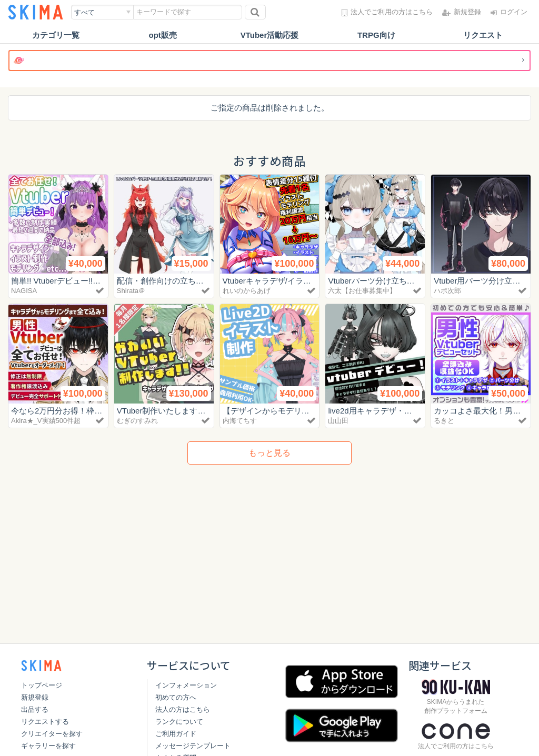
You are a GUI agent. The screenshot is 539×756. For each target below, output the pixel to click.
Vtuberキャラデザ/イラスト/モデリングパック (304, 281)
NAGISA (24, 291)
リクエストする (45, 722)
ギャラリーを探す (48, 746)
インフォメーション (186, 685)
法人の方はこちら (183, 709)
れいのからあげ (247, 291)
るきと (444, 421)
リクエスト (483, 35)
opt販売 (163, 35)
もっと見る (269, 453)
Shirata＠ (131, 291)
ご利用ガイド (176, 734)
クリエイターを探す (52, 734)
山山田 (338, 421)
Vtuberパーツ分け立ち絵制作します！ (395, 281)
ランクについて (179, 722)
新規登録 (35, 697)
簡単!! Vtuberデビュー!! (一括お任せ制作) (83, 281)
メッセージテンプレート (193, 746)
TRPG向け (376, 35)
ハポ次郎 (447, 291)
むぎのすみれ (137, 421)
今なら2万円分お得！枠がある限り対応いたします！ (104, 411)
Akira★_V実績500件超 (46, 421)
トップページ (42, 685)
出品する (35, 709)
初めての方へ (176, 697)
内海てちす (240, 421)
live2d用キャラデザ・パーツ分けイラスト (401, 411)
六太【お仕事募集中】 (362, 291)
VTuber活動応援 (270, 35)
